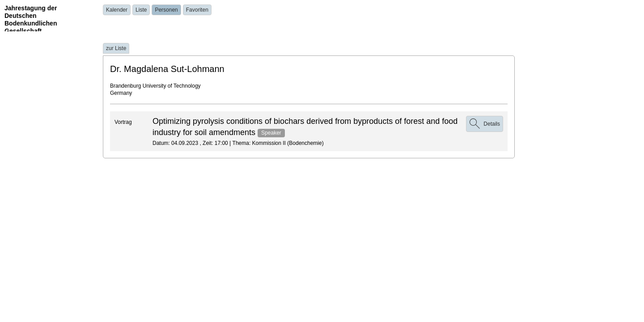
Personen (166, 10)
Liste (141, 10)
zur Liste (116, 48)
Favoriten (197, 10)
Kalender (117, 10)
